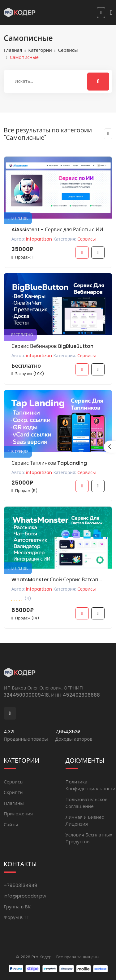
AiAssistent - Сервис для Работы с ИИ (57, 230)
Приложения (18, 814)
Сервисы (68, 50)
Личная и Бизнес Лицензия (85, 821)
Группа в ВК (17, 907)
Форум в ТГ (16, 917)
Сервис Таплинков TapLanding (49, 463)
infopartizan (39, 239)
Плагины (14, 803)
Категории (40, 50)
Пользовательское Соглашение (87, 803)
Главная (13, 50)
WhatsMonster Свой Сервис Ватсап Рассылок (58, 580)
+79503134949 (20, 885)
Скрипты (14, 792)
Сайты (11, 825)
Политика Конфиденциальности (90, 785)
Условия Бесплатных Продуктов (89, 838)
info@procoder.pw (25, 896)
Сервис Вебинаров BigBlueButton (52, 346)
